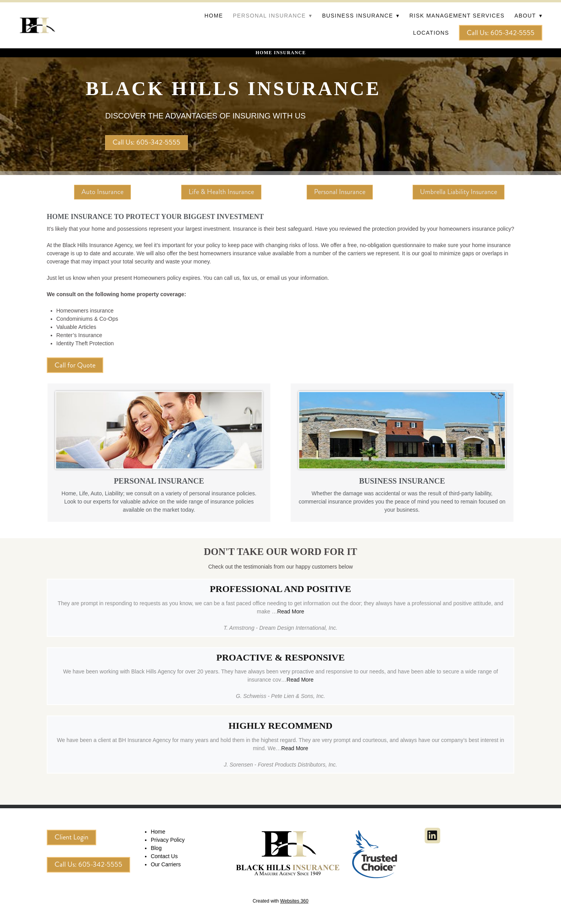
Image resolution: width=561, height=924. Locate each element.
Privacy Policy (168, 840)
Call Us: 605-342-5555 (501, 33)
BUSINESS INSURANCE (402, 481)
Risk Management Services (457, 16)
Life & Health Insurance (221, 192)
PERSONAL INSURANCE (159, 481)
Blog (156, 848)
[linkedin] (432, 836)
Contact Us (164, 856)
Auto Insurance (102, 192)
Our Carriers (166, 864)
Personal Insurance (340, 192)
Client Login (71, 837)
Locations (431, 33)
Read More (290, 611)
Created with (280, 901)
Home (214, 16)
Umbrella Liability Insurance (459, 192)
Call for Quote (75, 365)
